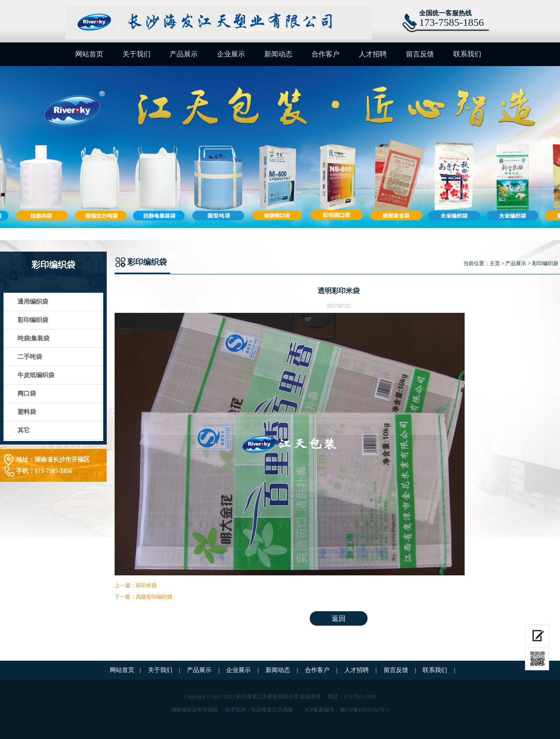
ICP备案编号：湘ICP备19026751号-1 (347, 710)
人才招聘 (373, 54)
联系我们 (467, 54)
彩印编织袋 (33, 320)
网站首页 (89, 54)
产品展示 (184, 54)
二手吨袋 (30, 357)
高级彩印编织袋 (154, 597)
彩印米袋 (146, 585)
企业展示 (231, 54)
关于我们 (136, 54)
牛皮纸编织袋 (36, 375)
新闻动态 (278, 54)
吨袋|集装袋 (33, 338)
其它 (24, 430)
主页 (495, 263)
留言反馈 (420, 54)
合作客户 (325, 54)
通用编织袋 (33, 302)
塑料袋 (27, 412)
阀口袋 (27, 394)
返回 (339, 618)
